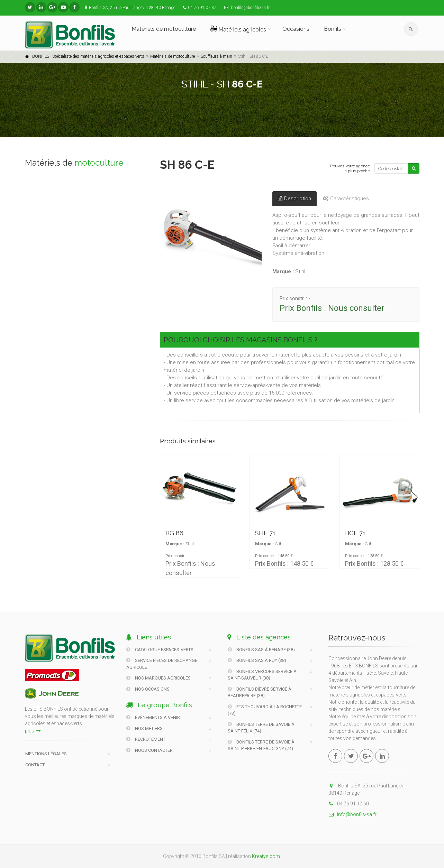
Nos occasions (148, 689)
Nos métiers (144, 728)
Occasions (296, 29)
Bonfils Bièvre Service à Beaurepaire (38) (260, 692)
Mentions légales (46, 754)
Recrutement (146, 739)
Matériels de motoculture (164, 29)
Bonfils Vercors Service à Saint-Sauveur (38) (262, 675)
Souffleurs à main (216, 56)
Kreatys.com (266, 856)
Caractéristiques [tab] (346, 198)
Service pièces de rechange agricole (162, 664)
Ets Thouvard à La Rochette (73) (265, 710)
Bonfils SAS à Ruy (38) (257, 660)
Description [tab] (295, 198)
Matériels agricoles (238, 29)
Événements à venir (153, 717)
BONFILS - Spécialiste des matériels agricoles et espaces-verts (88, 56)
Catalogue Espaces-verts (160, 650)
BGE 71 (355, 533)
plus (33, 731)
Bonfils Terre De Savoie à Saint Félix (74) (261, 728)
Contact (35, 765)
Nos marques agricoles (158, 678)
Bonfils (333, 29)
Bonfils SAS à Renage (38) (261, 650)
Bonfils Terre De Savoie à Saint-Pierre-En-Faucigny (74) (261, 745)
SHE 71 (265, 533)
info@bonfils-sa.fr (352, 814)
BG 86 (174, 533)
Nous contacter (149, 750)
